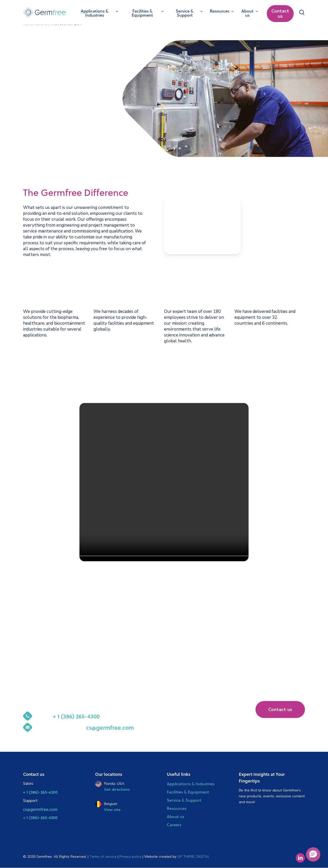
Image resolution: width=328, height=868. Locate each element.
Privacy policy (130, 857)
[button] (280, 710)
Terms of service (104, 857)
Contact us (280, 14)
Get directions (117, 790)
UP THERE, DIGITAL (193, 857)
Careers (174, 825)
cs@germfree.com (40, 809)
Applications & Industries (191, 784)
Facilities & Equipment (188, 792)
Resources (177, 808)
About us (176, 816)
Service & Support (184, 800)
